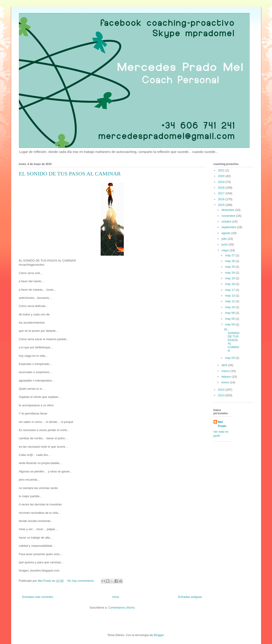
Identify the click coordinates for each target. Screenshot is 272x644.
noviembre (229, 216)
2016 (222, 199)
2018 (222, 188)
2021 (222, 170)
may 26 (230, 261)
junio (225, 244)
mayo (225, 250)
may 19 (230, 278)
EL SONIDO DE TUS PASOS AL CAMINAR (70, 174)
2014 (222, 390)
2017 (222, 193)
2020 (222, 176)
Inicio (116, 597)
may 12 (230, 301)
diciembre (228, 210)
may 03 (230, 358)
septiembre (229, 227)
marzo (226, 371)
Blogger (159, 635)
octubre (227, 221)
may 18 (230, 284)
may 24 (230, 273)
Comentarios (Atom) (122, 608)
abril (225, 365)
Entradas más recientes (38, 597)
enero (226, 382)
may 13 (230, 296)
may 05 (230, 319)
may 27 (230, 255)
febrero (227, 377)
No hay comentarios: (81, 581)
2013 (222, 395)
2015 (222, 205)
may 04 (230, 324)
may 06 (230, 313)
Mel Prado (222, 424)
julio (225, 239)
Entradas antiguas (190, 597)
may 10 (230, 307)
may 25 (230, 267)
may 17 (230, 290)
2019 (222, 182)
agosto (226, 233)
